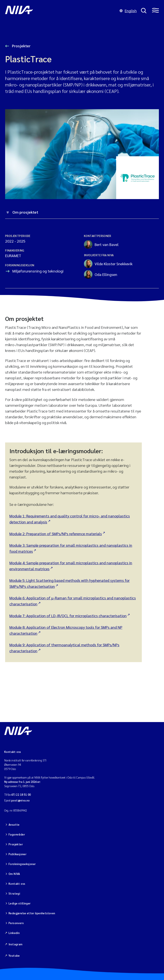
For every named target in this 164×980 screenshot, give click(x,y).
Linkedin (14, 933)
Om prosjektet (25, 212)
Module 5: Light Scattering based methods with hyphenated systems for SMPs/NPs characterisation (70, 583)
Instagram (16, 944)
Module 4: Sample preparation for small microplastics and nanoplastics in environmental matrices (71, 566)
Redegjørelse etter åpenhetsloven (32, 913)
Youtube (14, 955)
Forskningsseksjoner (22, 864)
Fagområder (17, 834)
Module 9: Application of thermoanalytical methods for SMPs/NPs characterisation (64, 648)
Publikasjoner (18, 854)
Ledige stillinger (20, 903)
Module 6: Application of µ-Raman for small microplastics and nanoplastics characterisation (73, 601)
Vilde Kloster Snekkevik (108, 264)
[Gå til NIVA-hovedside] (60, 11)
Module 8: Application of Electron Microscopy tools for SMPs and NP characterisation (66, 630)
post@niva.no (21, 800)
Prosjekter (21, 46)
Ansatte (14, 824)
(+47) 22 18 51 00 (20, 795)
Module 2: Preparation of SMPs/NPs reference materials (56, 534)
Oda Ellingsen (101, 274)
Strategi (14, 893)
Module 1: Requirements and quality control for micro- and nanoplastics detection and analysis (70, 519)
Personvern (16, 923)
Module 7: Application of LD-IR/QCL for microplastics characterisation (68, 616)
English (128, 11)
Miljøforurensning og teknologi (38, 271)
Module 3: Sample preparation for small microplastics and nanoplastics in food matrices (71, 548)
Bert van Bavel (101, 244)
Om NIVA (14, 874)
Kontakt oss (17, 884)
